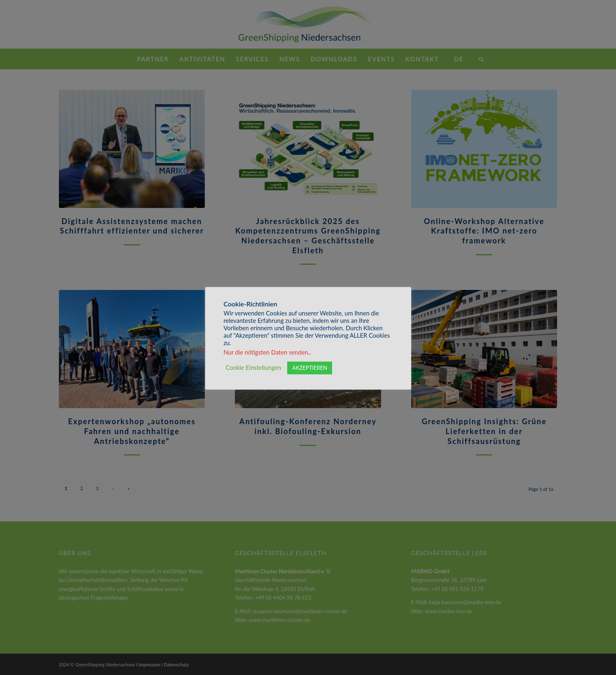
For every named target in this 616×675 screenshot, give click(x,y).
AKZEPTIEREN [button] (310, 368)
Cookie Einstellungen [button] (254, 368)
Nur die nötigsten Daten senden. (267, 352)
